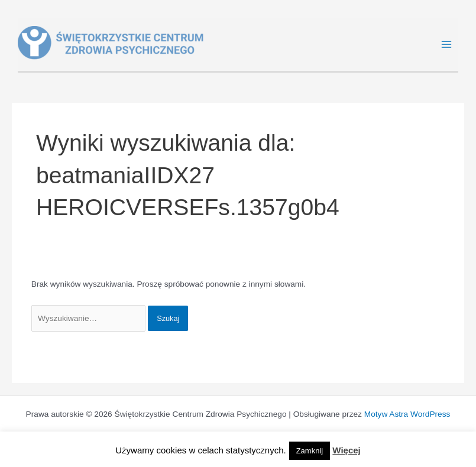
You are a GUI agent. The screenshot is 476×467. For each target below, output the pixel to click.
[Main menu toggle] (447, 45)
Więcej (346, 450)
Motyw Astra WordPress (407, 414)
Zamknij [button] (310, 451)
